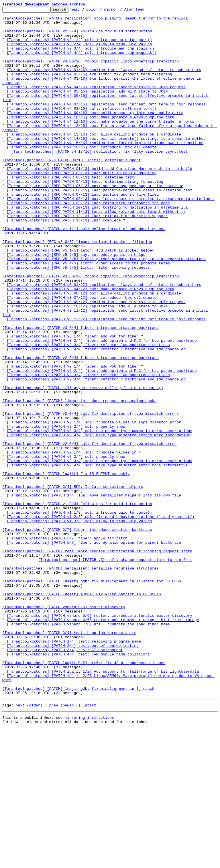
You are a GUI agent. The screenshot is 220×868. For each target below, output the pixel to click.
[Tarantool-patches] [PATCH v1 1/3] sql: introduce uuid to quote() (79, 614)
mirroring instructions (89, 857)
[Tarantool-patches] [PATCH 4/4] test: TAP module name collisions (78, 784)
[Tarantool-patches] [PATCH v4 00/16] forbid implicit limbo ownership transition (91, 72)
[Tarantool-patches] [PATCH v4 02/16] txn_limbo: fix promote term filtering (90, 88)
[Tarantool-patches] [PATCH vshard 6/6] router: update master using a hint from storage (103, 743)
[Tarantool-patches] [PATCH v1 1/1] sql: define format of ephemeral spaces (84, 273)
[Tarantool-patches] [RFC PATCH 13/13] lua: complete (64, 263)
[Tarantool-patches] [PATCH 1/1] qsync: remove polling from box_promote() (83, 464)
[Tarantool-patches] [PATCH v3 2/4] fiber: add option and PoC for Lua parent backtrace (102, 407)
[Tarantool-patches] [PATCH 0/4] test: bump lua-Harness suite (69, 758)
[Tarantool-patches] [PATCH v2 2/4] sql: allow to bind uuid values (79, 52)
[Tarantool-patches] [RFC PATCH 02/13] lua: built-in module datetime (82, 206)
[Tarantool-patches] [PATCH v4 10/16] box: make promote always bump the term (91, 139)
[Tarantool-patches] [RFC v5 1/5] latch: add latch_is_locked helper (81, 299)
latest (90, 843)
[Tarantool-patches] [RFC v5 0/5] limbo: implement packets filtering (77, 289)
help (84, 11)
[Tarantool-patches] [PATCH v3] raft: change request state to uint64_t (115, 670)
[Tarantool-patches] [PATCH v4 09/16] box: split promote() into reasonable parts (95, 134)
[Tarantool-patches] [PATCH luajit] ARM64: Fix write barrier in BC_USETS (82, 712)
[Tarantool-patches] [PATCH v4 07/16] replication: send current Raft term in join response (106, 124)
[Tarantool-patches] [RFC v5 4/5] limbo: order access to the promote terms (88, 315)
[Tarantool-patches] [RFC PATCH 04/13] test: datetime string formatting (85, 217)
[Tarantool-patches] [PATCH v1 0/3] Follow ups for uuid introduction (77, 603)
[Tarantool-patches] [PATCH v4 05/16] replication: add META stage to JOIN (87, 108)
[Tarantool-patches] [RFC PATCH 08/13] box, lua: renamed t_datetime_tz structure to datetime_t (111, 237)
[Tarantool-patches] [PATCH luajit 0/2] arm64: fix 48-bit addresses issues (84, 794)
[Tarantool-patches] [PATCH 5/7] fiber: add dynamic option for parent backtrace (94, 650)
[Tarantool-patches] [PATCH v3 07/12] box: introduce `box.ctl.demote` (83, 356)
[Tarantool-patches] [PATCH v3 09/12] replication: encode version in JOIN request (96, 361)
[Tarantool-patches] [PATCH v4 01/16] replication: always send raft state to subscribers (104, 83)
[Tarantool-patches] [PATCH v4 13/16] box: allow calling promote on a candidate (94, 160)
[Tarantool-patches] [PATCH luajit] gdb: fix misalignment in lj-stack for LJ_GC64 (92, 696)
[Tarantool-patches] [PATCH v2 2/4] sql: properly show (66, 510)
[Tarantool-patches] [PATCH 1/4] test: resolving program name (74, 768)
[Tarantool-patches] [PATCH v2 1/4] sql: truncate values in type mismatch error (94, 505)
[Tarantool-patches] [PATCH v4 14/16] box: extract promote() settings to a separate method (106, 165)
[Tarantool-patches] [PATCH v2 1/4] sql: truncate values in (72, 541)
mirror (120, 11)
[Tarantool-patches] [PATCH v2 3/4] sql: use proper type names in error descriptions (100, 516)
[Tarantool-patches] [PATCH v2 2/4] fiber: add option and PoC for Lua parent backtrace (102, 443)
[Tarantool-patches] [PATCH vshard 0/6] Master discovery (64, 727)
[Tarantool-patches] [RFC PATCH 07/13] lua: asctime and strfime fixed (83, 232)
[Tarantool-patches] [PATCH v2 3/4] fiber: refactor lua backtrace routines (88, 449)
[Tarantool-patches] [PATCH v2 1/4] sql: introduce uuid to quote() (79, 46)
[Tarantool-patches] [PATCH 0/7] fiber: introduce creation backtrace (77, 634)
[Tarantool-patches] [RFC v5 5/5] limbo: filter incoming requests (78, 320)
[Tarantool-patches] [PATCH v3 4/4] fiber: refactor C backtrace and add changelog (96, 418)
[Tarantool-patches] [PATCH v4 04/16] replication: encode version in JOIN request (96, 103)
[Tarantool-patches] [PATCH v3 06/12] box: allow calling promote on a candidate (94, 351)
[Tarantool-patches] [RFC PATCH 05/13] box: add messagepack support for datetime (95, 222)
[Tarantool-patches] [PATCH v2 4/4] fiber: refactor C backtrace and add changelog (96, 454)
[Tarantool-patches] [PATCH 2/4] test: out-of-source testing (73, 773)
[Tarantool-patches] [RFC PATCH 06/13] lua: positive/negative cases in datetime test (100, 227)
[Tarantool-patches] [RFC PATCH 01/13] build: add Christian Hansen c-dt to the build (100, 201)
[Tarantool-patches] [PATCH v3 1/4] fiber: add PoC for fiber (73, 402)
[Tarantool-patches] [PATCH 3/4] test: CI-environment (65, 779)
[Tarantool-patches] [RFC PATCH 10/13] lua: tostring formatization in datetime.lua (97, 248)
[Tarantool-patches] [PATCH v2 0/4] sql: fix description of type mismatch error (89, 531)
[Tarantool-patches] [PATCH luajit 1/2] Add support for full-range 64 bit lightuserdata (103, 804)
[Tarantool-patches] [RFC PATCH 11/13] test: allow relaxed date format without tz (96, 253)
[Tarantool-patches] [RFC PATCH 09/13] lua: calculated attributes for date (88, 242)
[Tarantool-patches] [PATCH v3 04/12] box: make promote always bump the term (91, 345)
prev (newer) (63, 843)
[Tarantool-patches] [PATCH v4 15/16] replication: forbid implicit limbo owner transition (105, 170)
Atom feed (143, 11)
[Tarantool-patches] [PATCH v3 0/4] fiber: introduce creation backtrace (80, 392)
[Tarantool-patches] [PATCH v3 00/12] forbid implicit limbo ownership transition (91, 330)
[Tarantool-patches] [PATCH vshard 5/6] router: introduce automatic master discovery (100, 737)
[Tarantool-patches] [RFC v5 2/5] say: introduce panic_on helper (77, 304)
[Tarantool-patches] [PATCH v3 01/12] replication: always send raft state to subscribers (104, 340)
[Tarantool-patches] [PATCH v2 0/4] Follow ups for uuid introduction (77, 36)
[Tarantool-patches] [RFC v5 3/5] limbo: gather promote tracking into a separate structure (106, 309)
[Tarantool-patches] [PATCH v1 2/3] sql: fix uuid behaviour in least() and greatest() (101, 619)
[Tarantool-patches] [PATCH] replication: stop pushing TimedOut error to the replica (95, 21)
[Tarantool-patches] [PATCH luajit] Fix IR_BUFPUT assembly (66, 567)
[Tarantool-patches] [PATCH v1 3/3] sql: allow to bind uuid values (79, 624)
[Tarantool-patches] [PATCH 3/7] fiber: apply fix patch (67, 645)
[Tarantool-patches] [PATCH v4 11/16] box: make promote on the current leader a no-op (101, 144)
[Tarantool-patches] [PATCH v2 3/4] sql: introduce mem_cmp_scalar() (81, 57)
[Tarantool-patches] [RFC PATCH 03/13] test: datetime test (71, 211)
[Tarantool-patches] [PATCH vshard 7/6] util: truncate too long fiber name (88, 748)
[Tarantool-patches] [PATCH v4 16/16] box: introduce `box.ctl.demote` (83, 175)
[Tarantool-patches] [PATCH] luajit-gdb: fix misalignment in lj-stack (78, 825)
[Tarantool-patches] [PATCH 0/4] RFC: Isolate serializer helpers (73, 583)
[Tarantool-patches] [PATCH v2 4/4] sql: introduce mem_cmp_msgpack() (82, 62)
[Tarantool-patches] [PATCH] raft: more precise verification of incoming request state (97, 660)
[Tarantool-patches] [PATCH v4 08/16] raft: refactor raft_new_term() (82, 129)
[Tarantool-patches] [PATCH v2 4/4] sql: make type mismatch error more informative (97, 557)
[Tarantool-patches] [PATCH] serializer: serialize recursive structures (80, 681)
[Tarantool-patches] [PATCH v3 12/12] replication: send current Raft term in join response (106, 382)
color (101, 11)
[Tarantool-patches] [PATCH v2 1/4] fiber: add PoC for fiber (73, 438)
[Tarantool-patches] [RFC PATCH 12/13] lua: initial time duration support (87, 258)
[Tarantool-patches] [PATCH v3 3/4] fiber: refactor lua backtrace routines (88, 413)
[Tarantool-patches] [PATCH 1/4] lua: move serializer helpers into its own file (94, 593)
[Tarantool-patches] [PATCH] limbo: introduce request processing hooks (79, 480)
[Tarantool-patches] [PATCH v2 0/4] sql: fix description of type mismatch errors (91, 495)
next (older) (29, 843)
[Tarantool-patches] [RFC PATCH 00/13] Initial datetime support (72, 191)
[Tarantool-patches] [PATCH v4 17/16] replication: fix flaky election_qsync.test (99, 180)
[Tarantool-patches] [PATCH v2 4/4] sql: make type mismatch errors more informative (99, 521)
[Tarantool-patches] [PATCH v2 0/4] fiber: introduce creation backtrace (80, 428)
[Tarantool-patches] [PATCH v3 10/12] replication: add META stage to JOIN (87, 366)
